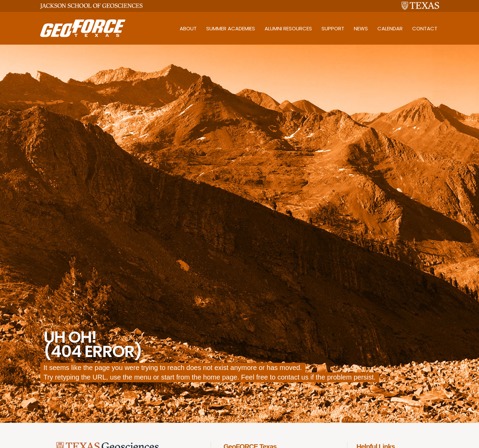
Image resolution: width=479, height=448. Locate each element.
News (361, 28)
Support (333, 28)
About (188, 28)
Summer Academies (231, 28)
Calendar (390, 28)
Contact (425, 28)
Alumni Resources (288, 28)
